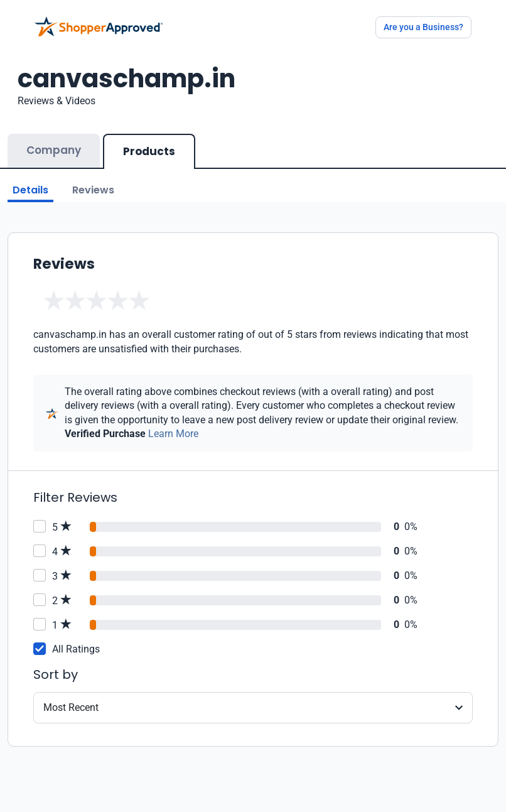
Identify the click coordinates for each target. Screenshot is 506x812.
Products (149, 151)
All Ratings (76, 649)
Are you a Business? (423, 27)
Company (54, 150)
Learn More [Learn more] (173, 434)
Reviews (93, 190)
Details (30, 190)
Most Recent (71, 707)
